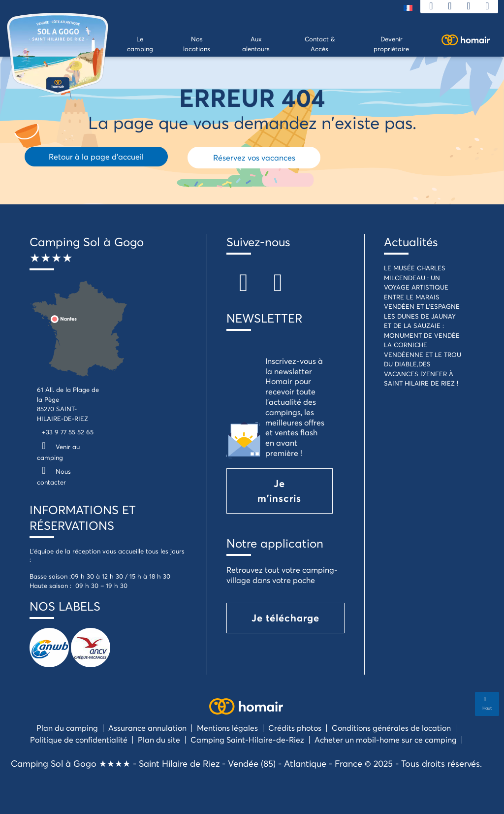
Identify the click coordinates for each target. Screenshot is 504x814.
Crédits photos (295, 728)
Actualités (411, 242)
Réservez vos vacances (254, 157)
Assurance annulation (147, 728)
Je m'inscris (279, 491)
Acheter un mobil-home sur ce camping (386, 739)
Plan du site (159, 739)
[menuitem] (408, 7)
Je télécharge (285, 618)
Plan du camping (67, 728)
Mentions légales (227, 728)
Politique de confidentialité (79, 739)
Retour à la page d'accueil (96, 156)
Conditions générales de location (391, 728)
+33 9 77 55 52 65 (68, 432)
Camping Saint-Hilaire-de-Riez (247, 739)
